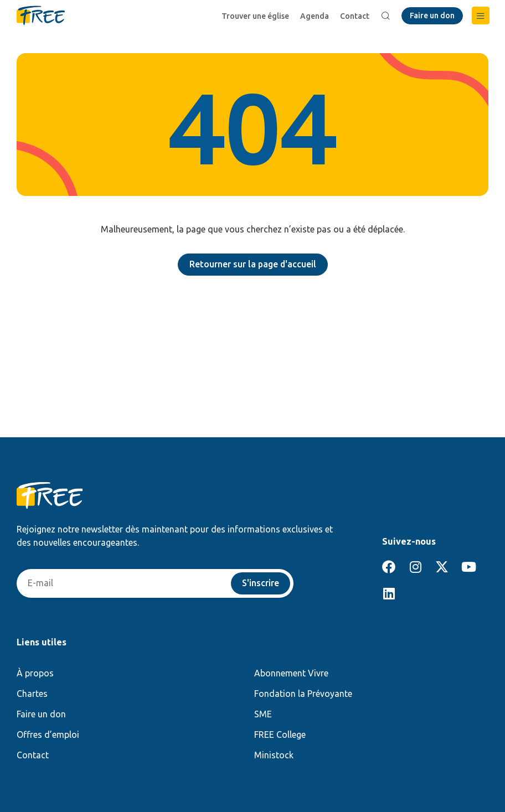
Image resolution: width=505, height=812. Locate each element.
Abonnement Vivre (291, 673)
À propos (35, 673)
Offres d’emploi (48, 735)
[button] (481, 15)
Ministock (274, 755)
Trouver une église (255, 16)
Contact (355, 16)
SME (263, 714)
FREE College (280, 735)
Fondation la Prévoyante (303, 694)
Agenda (315, 16)
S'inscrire (261, 583)
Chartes (32, 694)
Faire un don (41, 714)
